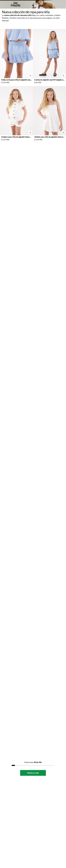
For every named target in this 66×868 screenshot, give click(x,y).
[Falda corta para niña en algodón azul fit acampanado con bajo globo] (16, 58)
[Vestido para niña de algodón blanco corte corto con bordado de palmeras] (49, 115)
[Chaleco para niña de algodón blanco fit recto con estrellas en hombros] (16, 115)
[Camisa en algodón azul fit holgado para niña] (49, 58)
